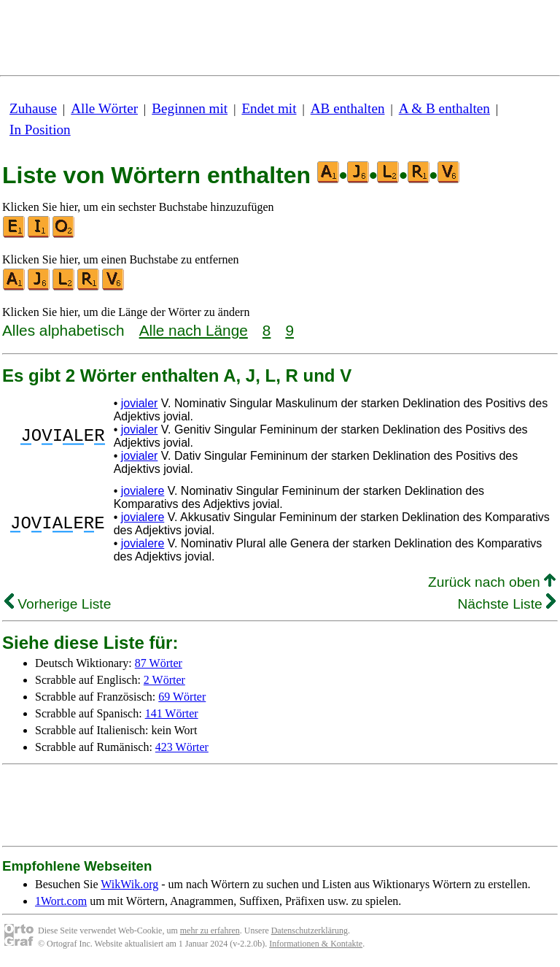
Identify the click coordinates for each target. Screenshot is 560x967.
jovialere (143, 491)
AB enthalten (348, 108)
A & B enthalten (444, 108)
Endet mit (269, 108)
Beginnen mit (190, 108)
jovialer (140, 403)
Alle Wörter (104, 108)
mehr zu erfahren (210, 931)
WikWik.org (129, 884)
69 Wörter (182, 697)
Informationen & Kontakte (316, 944)
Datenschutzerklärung (310, 931)
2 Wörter (164, 680)
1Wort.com (61, 901)
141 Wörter (172, 713)
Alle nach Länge (194, 330)
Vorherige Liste (58, 604)
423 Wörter (182, 747)
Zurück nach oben (492, 582)
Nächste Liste (506, 604)
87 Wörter (159, 663)
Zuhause (33, 108)
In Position (40, 130)
